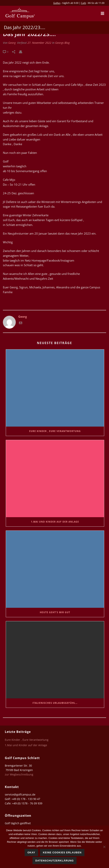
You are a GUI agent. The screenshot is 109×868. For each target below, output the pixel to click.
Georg (12, 43)
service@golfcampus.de (20, 794)
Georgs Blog (62, 43)
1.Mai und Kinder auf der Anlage (55, 522)
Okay (31, 852)
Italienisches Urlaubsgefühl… (55, 703)
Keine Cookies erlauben (62, 852)
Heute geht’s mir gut (55, 612)
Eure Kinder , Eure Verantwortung (55, 431)
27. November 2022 (39, 43)
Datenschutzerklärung (55, 861)
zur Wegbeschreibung (19, 774)
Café (83, 3)
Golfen (57, 3)
